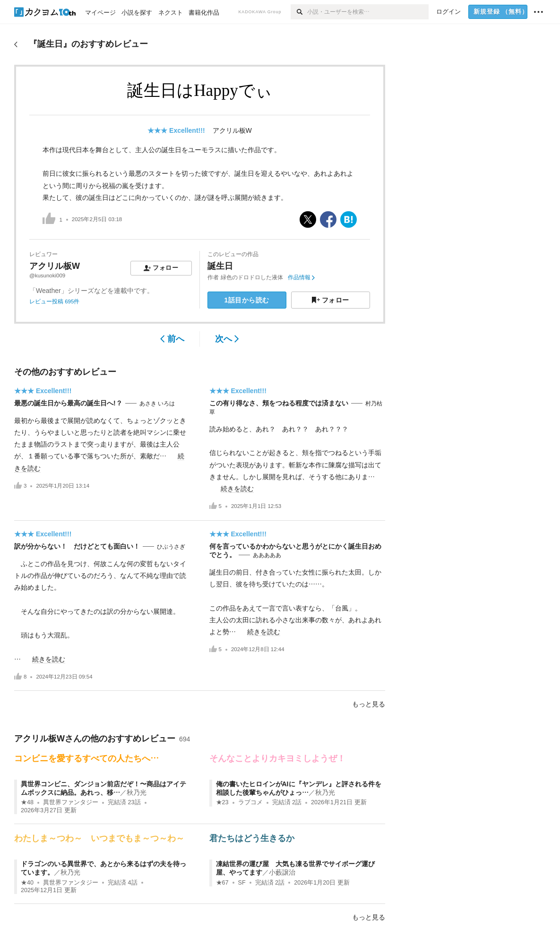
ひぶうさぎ (171, 547)
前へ (172, 339)
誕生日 (220, 266)
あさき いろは (157, 404)
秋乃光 (137, 792)
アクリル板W (232, 130)
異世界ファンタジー (71, 802)
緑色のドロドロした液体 (252, 277)
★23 (222, 802)
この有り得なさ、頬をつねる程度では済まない (279, 403)
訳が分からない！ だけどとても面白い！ (77, 546)
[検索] (299, 12)
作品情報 (301, 277)
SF (242, 883)
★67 (222, 883)
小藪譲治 (282, 872)
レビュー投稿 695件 (54, 301)
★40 (27, 883)
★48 (27, 802)
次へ (227, 339)
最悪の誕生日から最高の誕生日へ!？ (68, 403)
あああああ (267, 555)
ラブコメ (250, 802)
